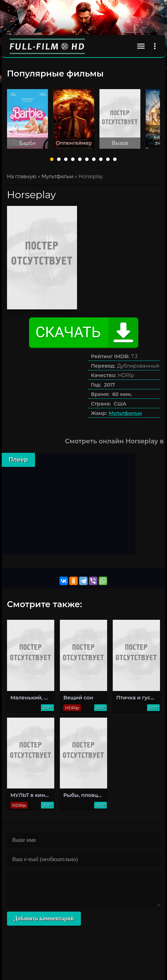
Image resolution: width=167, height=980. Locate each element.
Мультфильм (125, 413)
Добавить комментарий (44, 918)
